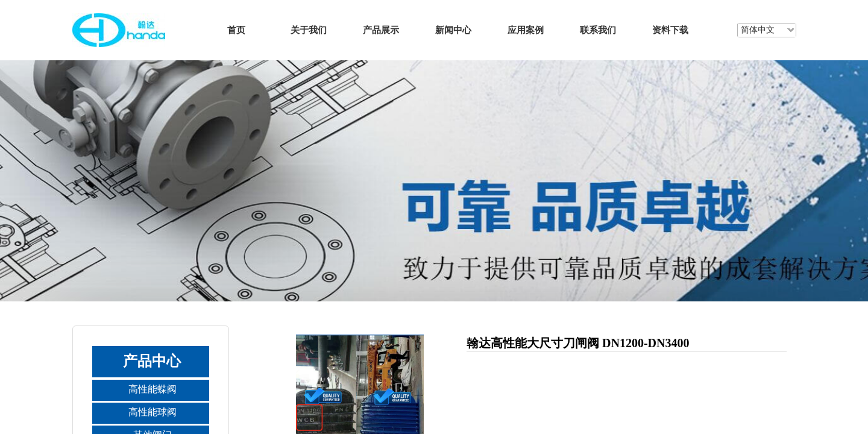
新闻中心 (453, 30)
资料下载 (670, 30)
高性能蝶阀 (153, 389)
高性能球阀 (153, 412)
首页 (236, 30)
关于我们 (309, 30)
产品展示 (381, 30)
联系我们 (598, 30)
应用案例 (526, 30)
